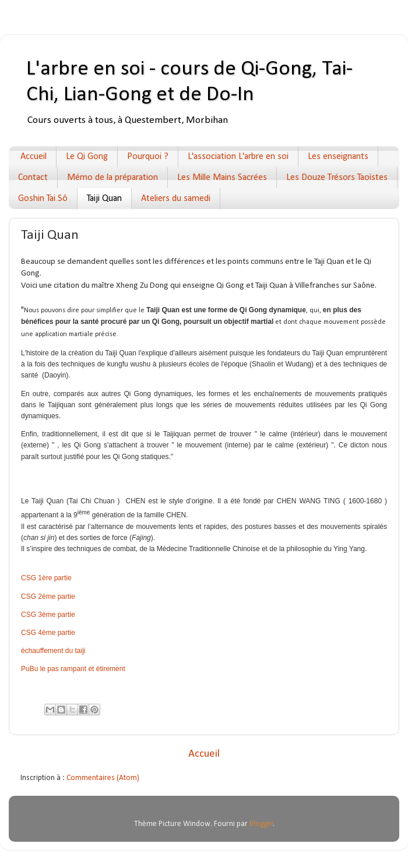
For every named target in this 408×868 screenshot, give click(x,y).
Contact (33, 178)
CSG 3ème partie (48, 615)
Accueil (34, 157)
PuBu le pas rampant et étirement (73, 669)
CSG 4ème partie (48, 633)
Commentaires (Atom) (103, 778)
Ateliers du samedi (176, 199)
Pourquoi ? (148, 157)
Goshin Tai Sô (43, 199)
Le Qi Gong (87, 157)
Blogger (261, 824)
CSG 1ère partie (46, 578)
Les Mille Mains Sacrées (222, 178)
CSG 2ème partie (48, 597)
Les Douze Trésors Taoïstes (337, 178)
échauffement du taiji (53, 651)
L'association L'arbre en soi (238, 157)
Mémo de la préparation (112, 178)
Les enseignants (338, 157)
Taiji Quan (104, 199)
